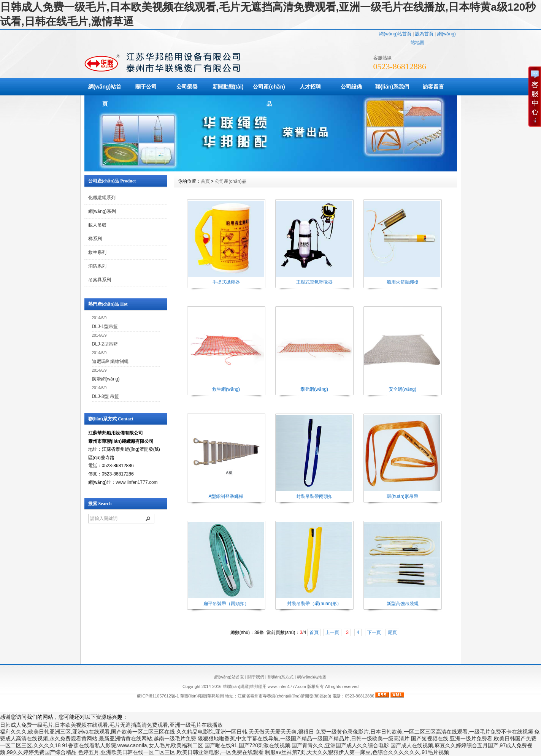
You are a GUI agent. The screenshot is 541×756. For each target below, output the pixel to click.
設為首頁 (424, 34)
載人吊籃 (97, 225)
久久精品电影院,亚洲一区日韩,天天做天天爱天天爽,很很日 (245, 732)
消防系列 (97, 266)
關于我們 (256, 677)
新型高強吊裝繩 (403, 604)
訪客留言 (433, 87)
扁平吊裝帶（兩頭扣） (226, 604)
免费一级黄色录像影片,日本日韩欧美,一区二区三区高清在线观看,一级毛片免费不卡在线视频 (424, 732)
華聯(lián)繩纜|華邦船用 (202, 696)
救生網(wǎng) (226, 389)
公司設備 (351, 87)
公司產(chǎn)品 (269, 95)
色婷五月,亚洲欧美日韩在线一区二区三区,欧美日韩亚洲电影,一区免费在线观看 (171, 752)
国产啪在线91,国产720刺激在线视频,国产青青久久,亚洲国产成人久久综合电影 (297, 745)
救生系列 (97, 252)
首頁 (205, 181)
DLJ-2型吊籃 (105, 344)
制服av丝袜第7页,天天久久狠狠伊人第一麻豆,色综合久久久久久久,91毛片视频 (357, 752)
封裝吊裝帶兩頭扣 (314, 496)
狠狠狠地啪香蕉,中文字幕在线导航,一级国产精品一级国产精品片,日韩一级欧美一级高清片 (304, 739)
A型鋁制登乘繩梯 (226, 496)
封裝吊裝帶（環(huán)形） (314, 604)
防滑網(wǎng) (106, 379)
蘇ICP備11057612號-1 (158, 696)
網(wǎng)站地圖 (312, 677)
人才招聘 (310, 87)
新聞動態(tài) (228, 87)
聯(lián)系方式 (281, 677)
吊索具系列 (100, 280)
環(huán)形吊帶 (402, 496)
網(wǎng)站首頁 (395, 34)
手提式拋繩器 (226, 282)
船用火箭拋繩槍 (403, 282)
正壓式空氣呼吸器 (314, 282)
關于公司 (146, 87)
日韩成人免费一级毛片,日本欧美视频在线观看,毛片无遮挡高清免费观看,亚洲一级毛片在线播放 (111, 725)
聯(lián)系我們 (392, 87)
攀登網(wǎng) (314, 389)
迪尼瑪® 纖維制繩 (110, 361)
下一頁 (374, 632)
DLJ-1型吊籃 (105, 326)
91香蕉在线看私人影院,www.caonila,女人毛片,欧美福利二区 (132, 745)
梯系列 (95, 239)
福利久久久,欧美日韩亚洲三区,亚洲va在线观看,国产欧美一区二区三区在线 (87, 732)
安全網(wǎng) (402, 389)
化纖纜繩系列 (102, 198)
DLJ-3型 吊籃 (106, 396)
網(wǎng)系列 (102, 211)
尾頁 (392, 632)
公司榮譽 (187, 87)
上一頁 (332, 632)
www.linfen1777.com (137, 482)
